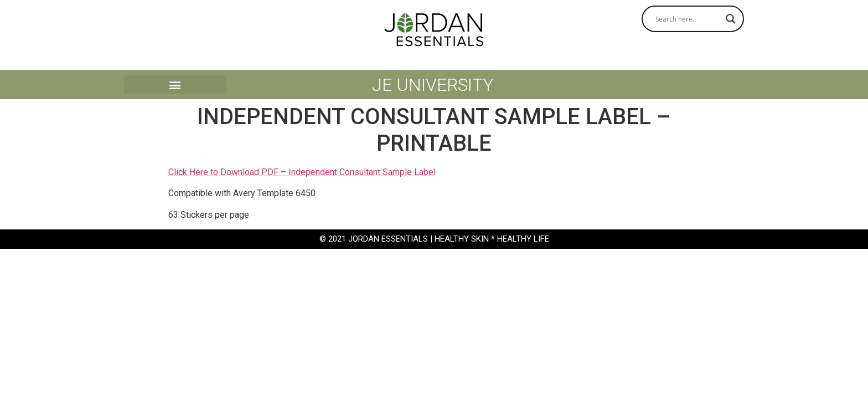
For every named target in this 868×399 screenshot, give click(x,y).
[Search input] (688, 19)
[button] (175, 85)
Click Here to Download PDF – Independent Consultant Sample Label (302, 172)
